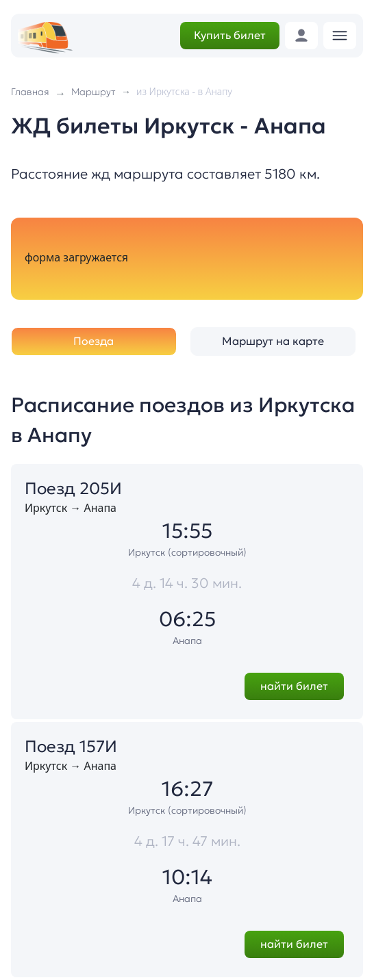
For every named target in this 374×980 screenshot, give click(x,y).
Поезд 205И (73, 489)
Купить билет (230, 35)
